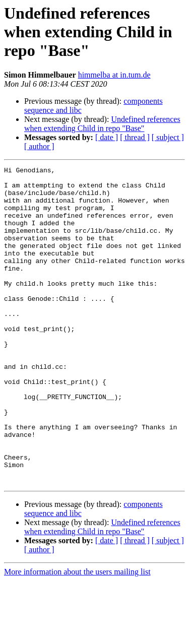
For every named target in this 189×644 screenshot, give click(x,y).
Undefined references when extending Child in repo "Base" (102, 124)
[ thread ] (135, 137)
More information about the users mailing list (77, 635)
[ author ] (39, 146)
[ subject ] (168, 137)
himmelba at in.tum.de (114, 75)
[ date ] (107, 137)
